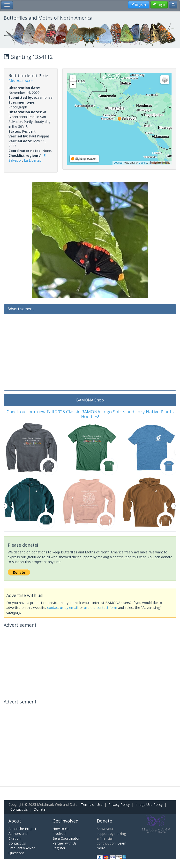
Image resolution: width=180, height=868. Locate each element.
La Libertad (33, 160)
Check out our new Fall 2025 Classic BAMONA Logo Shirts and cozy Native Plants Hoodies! (90, 414)
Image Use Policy (149, 804)
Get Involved (65, 821)
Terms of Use (92, 804)
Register (59, 848)
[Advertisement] (90, 351)
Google (143, 163)
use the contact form (101, 608)
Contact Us (19, 809)
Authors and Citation (18, 836)
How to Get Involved (62, 831)
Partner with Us (65, 843)
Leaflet (118, 163)
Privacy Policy (119, 804)
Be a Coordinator (66, 838)
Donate (40, 809)
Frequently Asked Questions (22, 850)
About (15, 821)
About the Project (22, 829)
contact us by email (62, 608)
